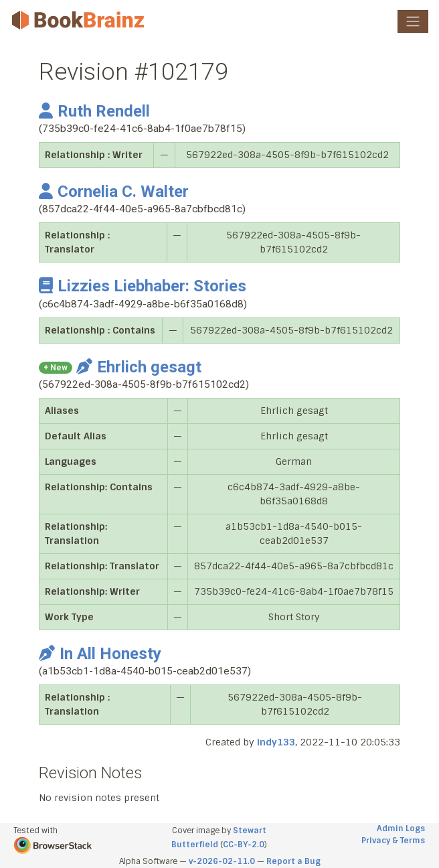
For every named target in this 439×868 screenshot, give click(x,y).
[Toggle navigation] (413, 21)
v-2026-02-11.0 (222, 861)
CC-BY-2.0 (244, 845)
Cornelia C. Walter (114, 192)
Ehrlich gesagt (139, 367)
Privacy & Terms (393, 841)
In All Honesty (100, 654)
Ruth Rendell (94, 111)
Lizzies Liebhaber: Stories (143, 286)
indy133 (276, 742)
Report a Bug (293, 861)
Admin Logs (401, 828)
